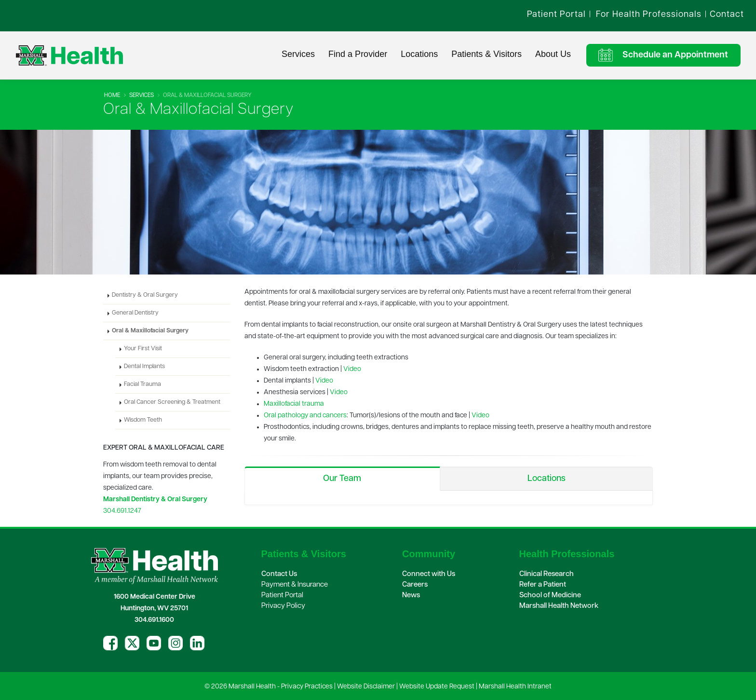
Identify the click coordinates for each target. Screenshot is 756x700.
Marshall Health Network (559, 606)
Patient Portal (282, 596)
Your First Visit (143, 349)
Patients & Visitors (486, 54)
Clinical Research (547, 574)
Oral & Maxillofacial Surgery (150, 331)
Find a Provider (358, 54)
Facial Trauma (142, 384)
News (411, 596)
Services (298, 54)
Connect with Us (429, 574)
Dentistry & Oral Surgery (145, 295)
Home (112, 96)
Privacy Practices (307, 687)
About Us (553, 54)
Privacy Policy (283, 606)
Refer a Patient (543, 585)
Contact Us (279, 574)
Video (352, 369)
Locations (419, 54)
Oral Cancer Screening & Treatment (172, 402)
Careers (415, 585)
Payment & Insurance (295, 585)
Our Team (342, 479)
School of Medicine (550, 596)
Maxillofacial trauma (294, 404)
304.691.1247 (122, 511)
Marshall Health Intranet (515, 687)
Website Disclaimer (366, 687)
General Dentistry (135, 313)
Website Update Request (437, 687)
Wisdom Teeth (143, 420)
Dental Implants (144, 367)
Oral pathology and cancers (305, 416)
